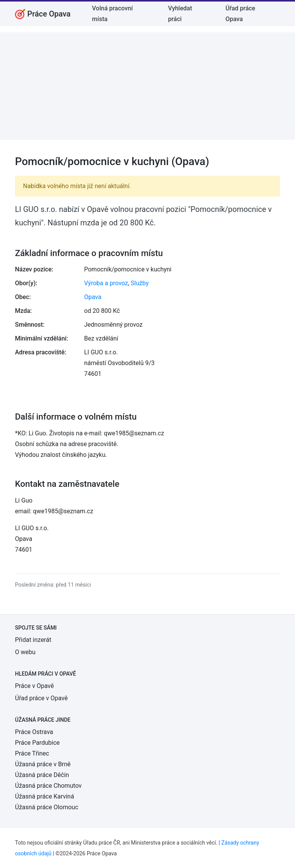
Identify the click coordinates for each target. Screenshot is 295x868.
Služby (140, 283)
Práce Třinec (32, 753)
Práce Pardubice (37, 743)
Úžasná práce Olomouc (47, 807)
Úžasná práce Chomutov (48, 786)
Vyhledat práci (180, 14)
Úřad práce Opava (240, 14)
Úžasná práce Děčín (42, 775)
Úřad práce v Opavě (41, 698)
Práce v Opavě (34, 686)
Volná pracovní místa (113, 14)
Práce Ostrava (34, 732)
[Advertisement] (147, 86)
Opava (93, 297)
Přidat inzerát (33, 640)
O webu (25, 652)
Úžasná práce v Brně (43, 764)
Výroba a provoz (106, 283)
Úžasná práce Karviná (45, 796)
